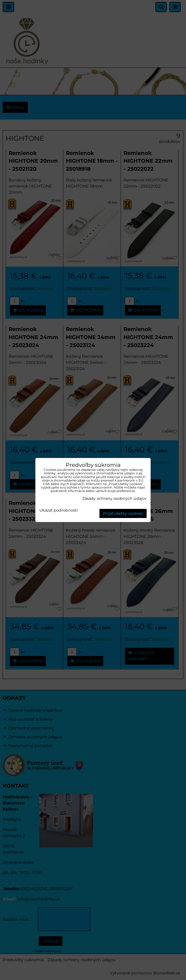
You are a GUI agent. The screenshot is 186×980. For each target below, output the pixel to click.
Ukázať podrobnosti (59, 511)
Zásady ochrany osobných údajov (114, 498)
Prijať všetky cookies (123, 513)
